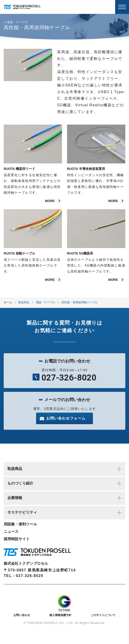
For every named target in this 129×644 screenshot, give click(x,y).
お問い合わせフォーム (66, 418)
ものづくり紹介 (64, 484)
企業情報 (64, 498)
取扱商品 (24, 302)
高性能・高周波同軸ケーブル (80, 302)
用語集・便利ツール (20, 524)
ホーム (8, 302)
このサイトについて (103, 615)
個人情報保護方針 (60, 615)
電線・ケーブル (46, 302)
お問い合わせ (22, 615)
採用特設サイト (17, 539)
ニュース (11, 532)
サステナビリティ (64, 513)
